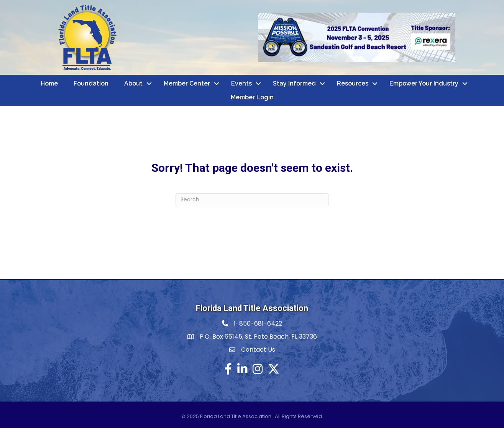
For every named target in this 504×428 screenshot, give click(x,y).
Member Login (252, 97)
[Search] (252, 200)
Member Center (187, 83)
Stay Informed (294, 83)
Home (49, 83)
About (133, 83)
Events (241, 83)
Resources (353, 83)
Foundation (91, 83)
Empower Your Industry (424, 83)
